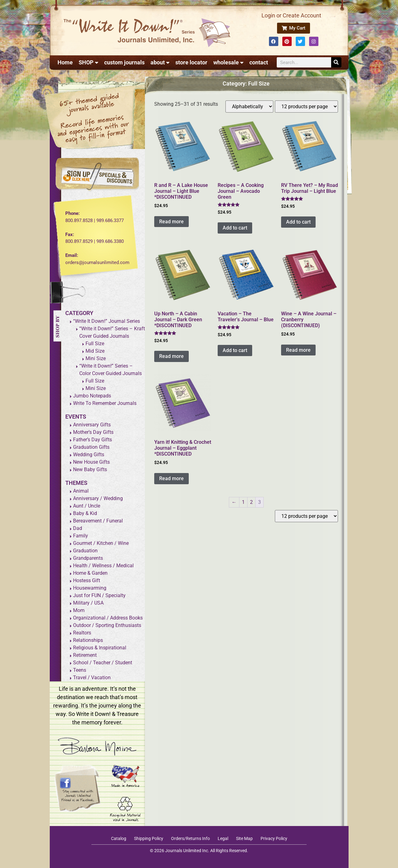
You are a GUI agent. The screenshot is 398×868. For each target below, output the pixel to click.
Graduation (85, 551)
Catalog (119, 838)
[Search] (336, 62)
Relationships (88, 640)
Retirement (85, 655)
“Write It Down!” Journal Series (106, 321)
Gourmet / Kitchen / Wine (101, 543)
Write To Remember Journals (105, 403)
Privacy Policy (274, 838)
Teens (80, 670)
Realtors (82, 633)
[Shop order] (249, 107)
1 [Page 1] (243, 502)
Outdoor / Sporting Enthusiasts (107, 625)
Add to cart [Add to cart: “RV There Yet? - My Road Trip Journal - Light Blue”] (298, 222)
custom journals (124, 62)
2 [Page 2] (251, 502)
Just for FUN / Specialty (99, 595)
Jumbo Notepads (92, 396)
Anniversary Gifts (92, 425)
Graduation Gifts (91, 447)
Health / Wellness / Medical (103, 566)
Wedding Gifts (89, 455)
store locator (191, 62)
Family (81, 536)
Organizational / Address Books (108, 618)
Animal (81, 491)
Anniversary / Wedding (98, 498)
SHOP (88, 63)
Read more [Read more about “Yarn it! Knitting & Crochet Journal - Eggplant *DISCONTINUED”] (171, 478)
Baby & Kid (85, 513)
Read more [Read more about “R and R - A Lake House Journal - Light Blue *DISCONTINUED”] (171, 222)
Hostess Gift (87, 580)
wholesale (228, 63)
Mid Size (95, 351)
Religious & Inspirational (100, 648)
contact (259, 62)
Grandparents (88, 558)
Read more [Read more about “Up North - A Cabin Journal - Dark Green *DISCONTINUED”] (171, 356)
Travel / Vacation (92, 678)
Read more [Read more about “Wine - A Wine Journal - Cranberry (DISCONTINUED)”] (298, 350)
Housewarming (90, 588)
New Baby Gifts (90, 469)
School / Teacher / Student (103, 663)
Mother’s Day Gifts (93, 432)
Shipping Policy (149, 838)
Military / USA (88, 603)
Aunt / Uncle (87, 506)
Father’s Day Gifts (93, 440)
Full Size (95, 343)
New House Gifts (91, 462)
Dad (78, 528)
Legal (223, 838)
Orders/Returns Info (190, 838)
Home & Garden (90, 573)
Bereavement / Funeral (98, 521)
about (160, 63)
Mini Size (96, 358)
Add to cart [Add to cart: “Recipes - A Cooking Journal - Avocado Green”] (235, 228)
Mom (79, 610)
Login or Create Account (291, 15)
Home (65, 62)
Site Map (244, 838)
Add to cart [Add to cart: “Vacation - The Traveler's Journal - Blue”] (235, 350)
